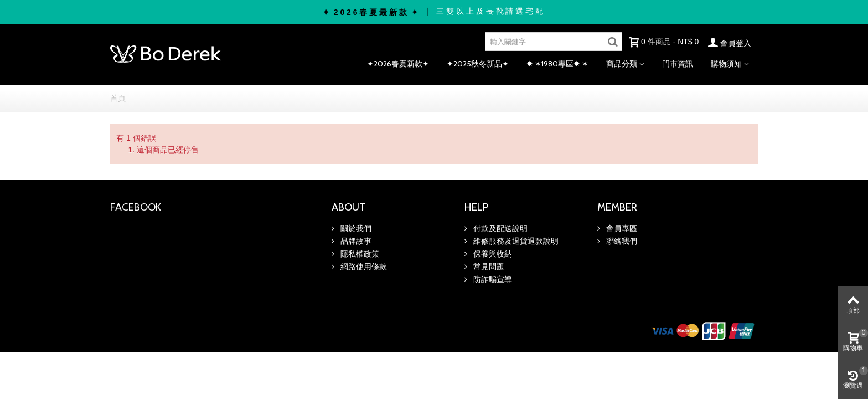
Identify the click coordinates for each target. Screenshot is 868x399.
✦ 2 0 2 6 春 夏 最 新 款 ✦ (370, 12)
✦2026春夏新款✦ (398, 64)
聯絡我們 (621, 241)
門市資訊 (678, 64)
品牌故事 (355, 241)
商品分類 (622, 64)
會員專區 (621, 228)
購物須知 (726, 64)
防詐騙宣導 (492, 279)
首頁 (118, 98)
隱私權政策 (359, 254)
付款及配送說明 (499, 228)
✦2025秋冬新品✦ (478, 64)
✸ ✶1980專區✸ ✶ (557, 64)
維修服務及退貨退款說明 (515, 241)
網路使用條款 (363, 267)
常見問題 (488, 267)
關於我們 (355, 228)
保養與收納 (492, 254)
